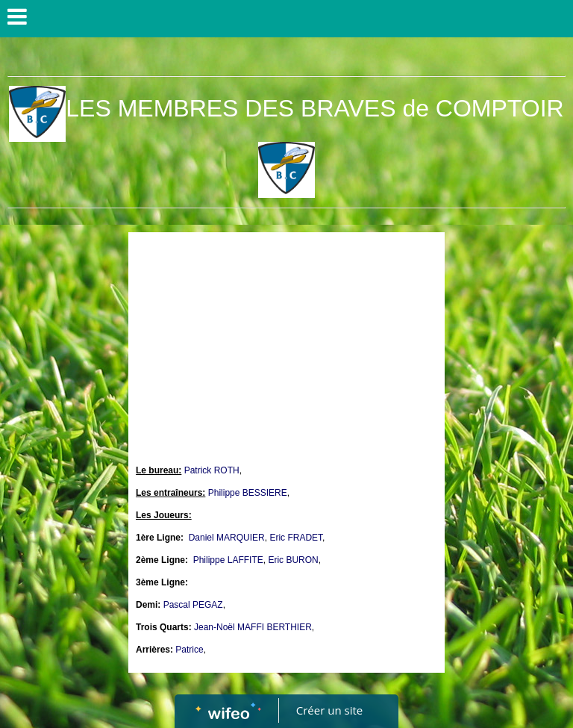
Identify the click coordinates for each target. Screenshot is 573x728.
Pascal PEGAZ (193, 605)
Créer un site (329, 710)
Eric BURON (293, 560)
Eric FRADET (296, 538)
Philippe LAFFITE (228, 560)
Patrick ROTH (212, 470)
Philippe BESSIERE (248, 493)
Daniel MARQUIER (227, 538)
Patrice (189, 650)
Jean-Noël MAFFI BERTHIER (253, 627)
